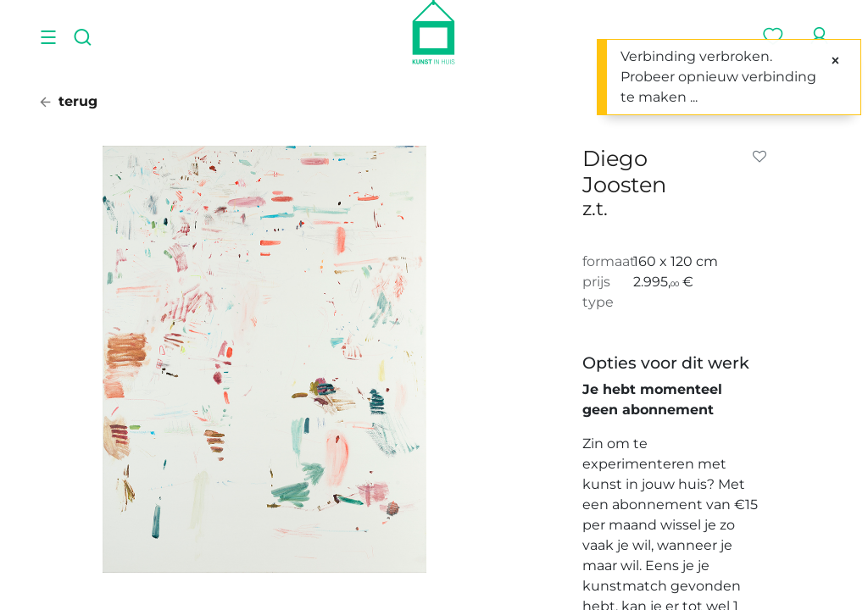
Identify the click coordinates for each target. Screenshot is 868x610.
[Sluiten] (835, 61)
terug (69, 101)
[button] (763, 157)
